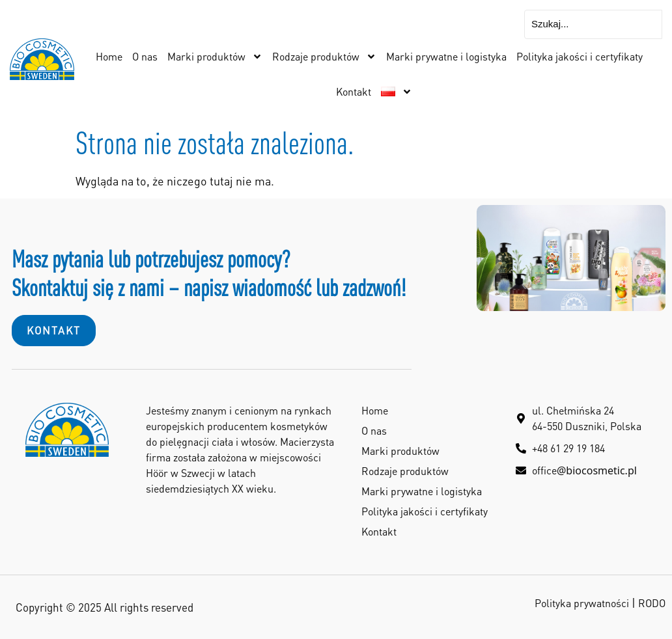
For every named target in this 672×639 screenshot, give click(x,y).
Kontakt (354, 91)
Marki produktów (215, 57)
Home (109, 56)
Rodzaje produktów (324, 57)
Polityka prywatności (582, 603)
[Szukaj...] (593, 24)
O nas (145, 56)
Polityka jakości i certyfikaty (580, 56)
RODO (652, 603)
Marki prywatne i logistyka (446, 56)
